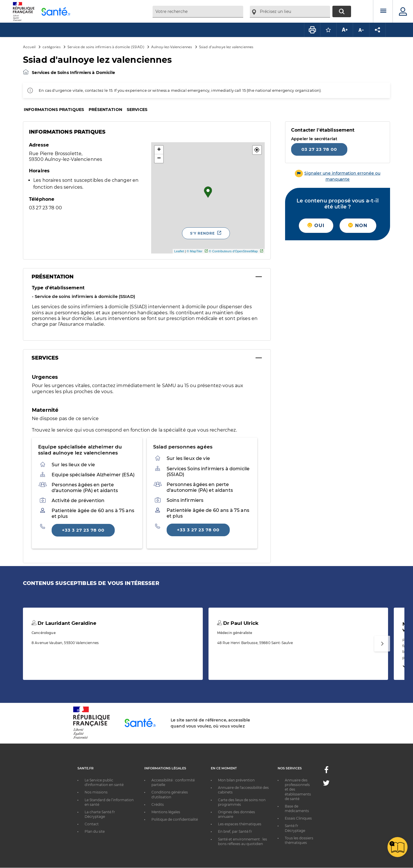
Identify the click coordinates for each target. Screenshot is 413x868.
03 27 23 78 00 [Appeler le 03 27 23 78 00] (319, 149)
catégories (51, 47)
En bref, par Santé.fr (235, 831)
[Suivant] (382, 644)
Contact (92, 824)
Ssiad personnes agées (183, 447)
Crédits (158, 804)
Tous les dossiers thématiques (299, 840)
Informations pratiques (54, 110)
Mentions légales (166, 812)
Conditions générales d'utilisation (170, 794)
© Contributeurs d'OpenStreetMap (233, 251)
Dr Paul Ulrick (238, 623)
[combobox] (198, 12)
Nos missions (96, 792)
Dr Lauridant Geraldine (64, 623)
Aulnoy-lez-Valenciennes (172, 47)
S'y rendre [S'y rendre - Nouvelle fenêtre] (202, 233)
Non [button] (358, 226)
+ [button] (159, 150)
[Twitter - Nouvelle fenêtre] (326, 784)
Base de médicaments (297, 808)
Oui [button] (316, 226)
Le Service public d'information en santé (104, 782)
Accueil (29, 47)
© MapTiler (195, 251)
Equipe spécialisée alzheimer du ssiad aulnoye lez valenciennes (80, 450)
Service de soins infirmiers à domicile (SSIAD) (106, 47)
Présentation (105, 110)
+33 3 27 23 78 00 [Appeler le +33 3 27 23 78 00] (83, 530)
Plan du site (95, 831)
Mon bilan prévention (236, 780)
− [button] (159, 159)
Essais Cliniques (298, 818)
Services (137, 110)
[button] (257, 150)
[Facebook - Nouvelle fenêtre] (326, 772)
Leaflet (179, 251)
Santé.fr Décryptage (295, 828)
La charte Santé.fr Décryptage (100, 814)
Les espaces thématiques (240, 824)
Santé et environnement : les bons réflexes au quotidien (242, 841)
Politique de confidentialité (175, 819)
